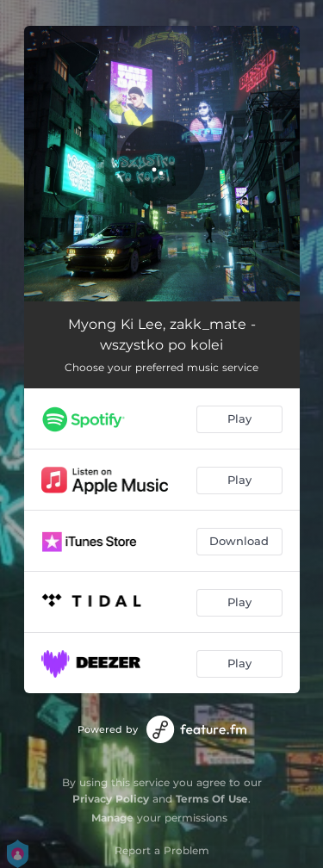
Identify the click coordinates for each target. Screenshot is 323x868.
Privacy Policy (111, 799)
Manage (112, 818)
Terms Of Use (212, 799)
